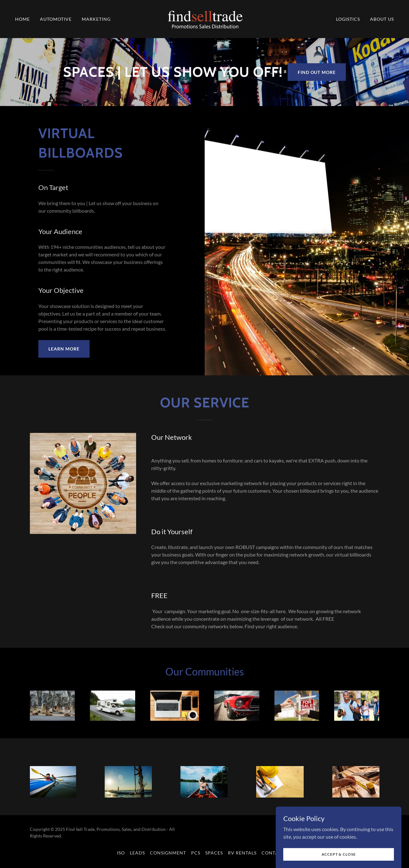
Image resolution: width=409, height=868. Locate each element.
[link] (204, 18)
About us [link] (382, 19)
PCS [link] (196, 853)
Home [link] (22, 19)
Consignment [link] (168, 853)
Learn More (64, 349)
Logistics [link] (348, 19)
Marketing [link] (96, 19)
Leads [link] (137, 853)
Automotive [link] (56, 19)
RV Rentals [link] (242, 853)
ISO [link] (121, 853)
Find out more (317, 72)
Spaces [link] (214, 853)
